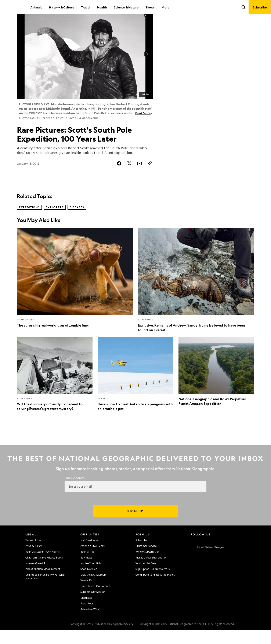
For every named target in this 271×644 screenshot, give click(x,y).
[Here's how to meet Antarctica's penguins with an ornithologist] (135, 389)
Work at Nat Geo (146, 578)
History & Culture (61, 7)
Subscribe (141, 554)
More (165, 7)
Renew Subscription (147, 566)
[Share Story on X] (129, 178)
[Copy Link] (150, 178)
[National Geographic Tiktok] (234, 554)
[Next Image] (147, 68)
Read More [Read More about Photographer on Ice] (144, 127)
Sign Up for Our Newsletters (153, 583)
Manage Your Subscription (151, 572)
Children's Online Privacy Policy (44, 572)
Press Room (87, 618)
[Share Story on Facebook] (119, 178)
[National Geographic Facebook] (200, 554)
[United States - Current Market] (207, 562)
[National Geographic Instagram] (192, 554)
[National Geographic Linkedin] (225, 554)
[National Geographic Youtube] (217, 554)
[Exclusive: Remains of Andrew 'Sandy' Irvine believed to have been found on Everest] (196, 295)
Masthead (86, 612)
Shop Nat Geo (89, 583)
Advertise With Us (91, 623)
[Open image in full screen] (147, 29)
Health (102, 7)
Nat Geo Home (89, 554)
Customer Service (146, 560)
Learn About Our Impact (95, 600)
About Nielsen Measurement (43, 583)
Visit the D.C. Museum (93, 589)
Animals (36, 7)
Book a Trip (87, 566)
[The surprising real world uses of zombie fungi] (75, 292)
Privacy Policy (34, 560)
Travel (86, 7)
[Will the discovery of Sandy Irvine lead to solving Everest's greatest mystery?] (55, 389)
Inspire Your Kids (91, 578)
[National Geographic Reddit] (242, 554)
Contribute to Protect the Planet (155, 589)
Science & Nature (126, 7)
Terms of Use (33, 554)
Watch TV (86, 595)
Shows (150, 7)
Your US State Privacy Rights (42, 566)
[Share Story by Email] (140, 178)
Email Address (75, 492)
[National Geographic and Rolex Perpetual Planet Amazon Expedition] (216, 386)
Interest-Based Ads (37, 578)
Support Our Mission (93, 606)
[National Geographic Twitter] (209, 554)
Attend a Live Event (93, 560)
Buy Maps (86, 572)
